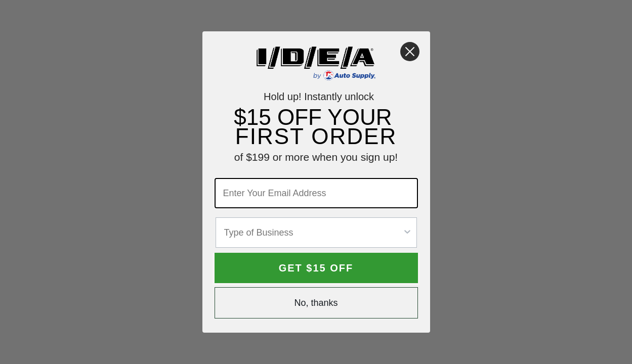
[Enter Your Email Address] (316, 193)
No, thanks (316, 303)
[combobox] (313, 233)
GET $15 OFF (316, 268)
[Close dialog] (410, 52)
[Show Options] (407, 233)
